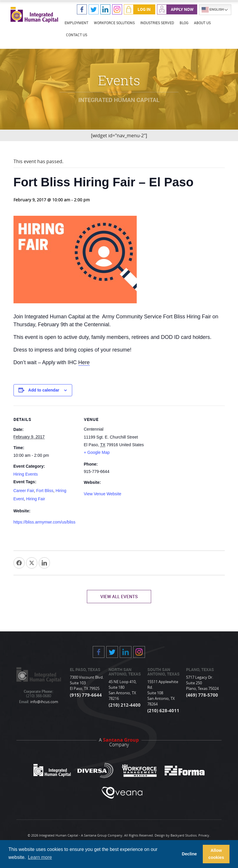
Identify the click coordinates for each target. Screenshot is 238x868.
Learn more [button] (40, 857)
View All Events (119, 597)
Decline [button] (189, 854)
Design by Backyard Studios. (176, 836)
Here (84, 362)
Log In (144, 9)
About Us (202, 23)
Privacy (204, 836)
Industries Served (157, 23)
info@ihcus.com (44, 702)
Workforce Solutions (114, 23)
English (213, 10)
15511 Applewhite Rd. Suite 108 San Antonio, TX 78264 (163, 693)
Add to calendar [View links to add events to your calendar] (44, 390)
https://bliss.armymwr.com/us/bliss (45, 522)
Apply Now (182, 9)
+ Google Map (97, 452)
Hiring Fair (36, 499)
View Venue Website (103, 494)
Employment (76, 23)
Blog (184, 23)
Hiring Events (26, 474)
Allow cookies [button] (216, 854)
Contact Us (77, 35)
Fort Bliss (45, 491)
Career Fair (24, 491)
